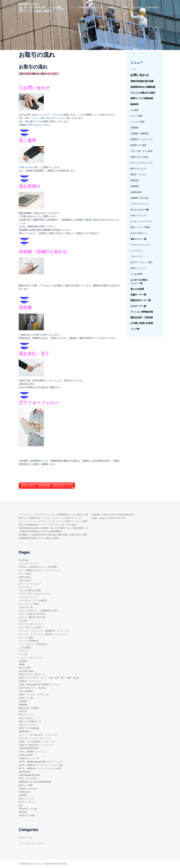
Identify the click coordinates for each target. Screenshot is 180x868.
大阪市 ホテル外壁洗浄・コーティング (37, 742)
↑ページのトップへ (27, 843)
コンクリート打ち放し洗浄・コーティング (39, 735)
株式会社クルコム (29, 4)
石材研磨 (134, 186)
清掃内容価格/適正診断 (142, 81)
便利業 (22, 664)
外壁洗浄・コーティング (141, 139)
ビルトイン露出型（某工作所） (33, 617)
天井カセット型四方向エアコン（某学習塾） (39, 567)
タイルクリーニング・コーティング (35, 738)
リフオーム (24, 651)
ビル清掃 (134, 110)
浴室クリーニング (138, 268)
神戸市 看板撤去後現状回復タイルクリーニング (41, 762)
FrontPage (23, 560)
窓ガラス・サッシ (27, 802)
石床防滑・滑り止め (139, 198)
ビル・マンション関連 (29, 604)
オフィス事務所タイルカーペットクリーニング (40, 570)
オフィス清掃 (136, 116)
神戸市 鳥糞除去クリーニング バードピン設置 (41, 765)
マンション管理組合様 (142, 312)
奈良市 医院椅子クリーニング (33, 752)
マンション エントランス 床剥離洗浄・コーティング (44, 631)
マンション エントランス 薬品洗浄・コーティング (43, 634)
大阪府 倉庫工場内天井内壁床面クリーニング (40, 685)
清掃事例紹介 (84, 7)
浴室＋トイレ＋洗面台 (140, 227)
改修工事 (23, 711)
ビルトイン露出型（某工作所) (32, 614)
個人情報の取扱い (152, 7)
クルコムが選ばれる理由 (143, 93)
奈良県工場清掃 (26, 755)
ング (150, 163)
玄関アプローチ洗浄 (139, 157)
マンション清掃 (137, 122)
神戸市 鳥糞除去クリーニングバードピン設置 (40, 768)
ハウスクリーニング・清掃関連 (33, 601)
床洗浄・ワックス (138, 174)
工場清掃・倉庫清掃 (139, 134)
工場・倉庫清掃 (26, 691)
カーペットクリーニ (139, 163)
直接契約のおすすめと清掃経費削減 (46, 531)
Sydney (64, 864)
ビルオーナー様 (138, 306)
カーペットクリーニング (30, 521)
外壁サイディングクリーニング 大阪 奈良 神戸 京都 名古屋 (49, 678)
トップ (73, 7)
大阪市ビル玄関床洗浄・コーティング (36, 745)
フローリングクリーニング (54, 521)
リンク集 (135, 329)
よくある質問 (137, 7)
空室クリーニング (138, 215)
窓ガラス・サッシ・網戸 (141, 262)
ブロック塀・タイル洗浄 (141, 151)
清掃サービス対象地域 (142, 98)
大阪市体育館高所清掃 (29, 748)
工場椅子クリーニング (29, 758)
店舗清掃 (134, 128)
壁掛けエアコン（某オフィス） (33, 674)
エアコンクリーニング (140, 245)
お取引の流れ (98, 7)
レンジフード (136, 251)
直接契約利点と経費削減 (143, 87)
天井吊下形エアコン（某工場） (33, 688)
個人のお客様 (137, 289)
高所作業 (134, 180)
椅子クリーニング (138, 169)
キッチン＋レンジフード (141, 221)
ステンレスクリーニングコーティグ (35, 594)
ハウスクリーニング (139, 204)
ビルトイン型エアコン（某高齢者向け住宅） (39, 611)
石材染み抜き (136, 192)
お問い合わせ (112, 7)
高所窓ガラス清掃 (138, 145)
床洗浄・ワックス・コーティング (49, 518)
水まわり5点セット (139, 233)
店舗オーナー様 (138, 295)
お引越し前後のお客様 (142, 323)
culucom (112, 515)
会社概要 (124, 7)
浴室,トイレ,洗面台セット (30, 721)
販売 (21, 805)
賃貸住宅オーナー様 (140, 300)
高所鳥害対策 (25, 772)
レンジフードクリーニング (31, 658)
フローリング (136, 256)
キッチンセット (26, 587)
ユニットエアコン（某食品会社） (34, 644)
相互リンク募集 (26, 785)
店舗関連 (23, 705)
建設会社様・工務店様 (142, 317)
